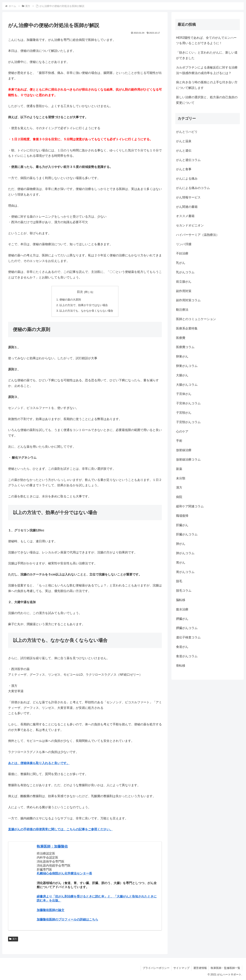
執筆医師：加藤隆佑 (52, 846)
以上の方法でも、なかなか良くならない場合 (86, 311)
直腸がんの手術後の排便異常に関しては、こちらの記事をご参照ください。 (60, 829)
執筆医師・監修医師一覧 (225, 968)
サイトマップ (181, 968)
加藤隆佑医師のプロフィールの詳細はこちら (67, 919)
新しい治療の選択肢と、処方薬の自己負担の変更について (207, 100)
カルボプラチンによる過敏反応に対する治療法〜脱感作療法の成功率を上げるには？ (207, 70)
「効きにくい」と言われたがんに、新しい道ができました (207, 55)
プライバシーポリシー (155, 968)
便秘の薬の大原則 (70, 300)
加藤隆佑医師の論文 (51, 910)
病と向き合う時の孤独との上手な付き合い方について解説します (207, 85)
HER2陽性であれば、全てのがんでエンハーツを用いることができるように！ (206, 40)
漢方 (13, 939)
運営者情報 (200, 968)
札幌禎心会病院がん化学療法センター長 (64, 873)
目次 (80, 292)
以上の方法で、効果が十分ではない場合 (84, 305)
